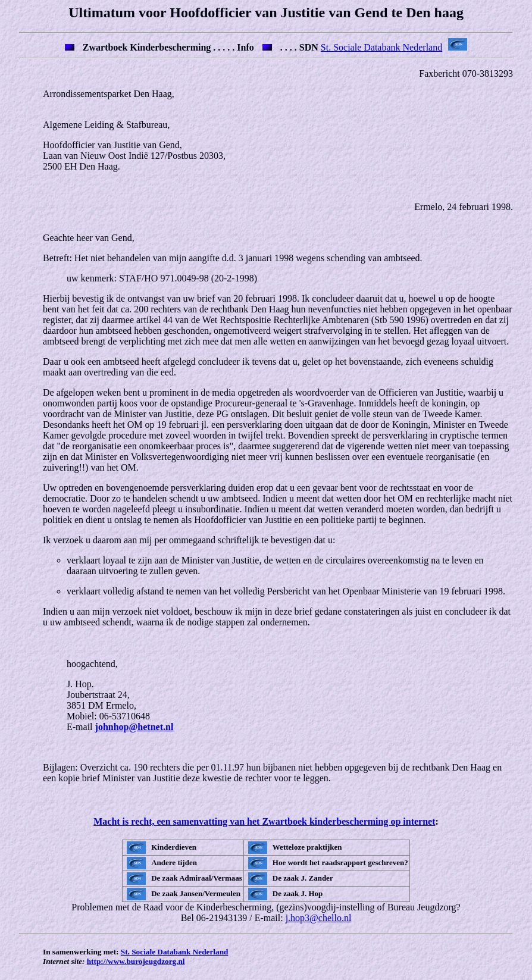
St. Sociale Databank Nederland (381, 47)
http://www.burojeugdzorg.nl (136, 961)
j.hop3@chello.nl (319, 918)
